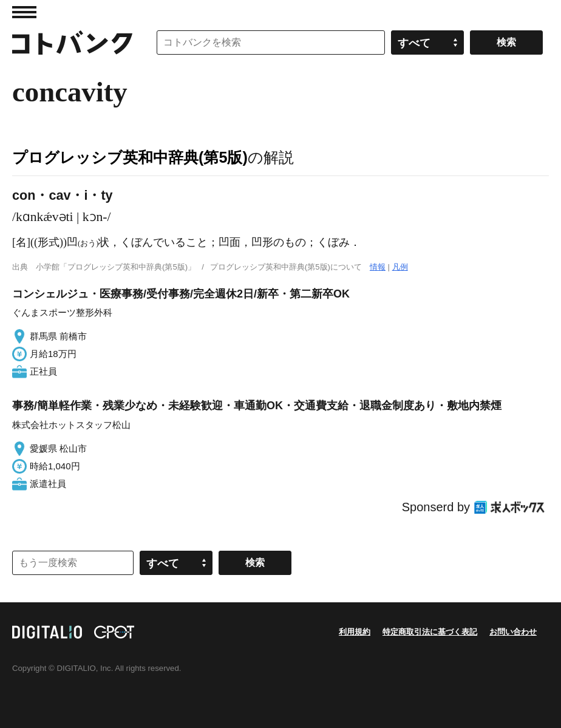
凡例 (400, 267)
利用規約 (355, 632)
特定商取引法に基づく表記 (430, 632)
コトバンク (72, 43)
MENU (24, 12)
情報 (378, 267)
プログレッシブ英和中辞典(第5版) (130, 157)
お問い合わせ (513, 632)
